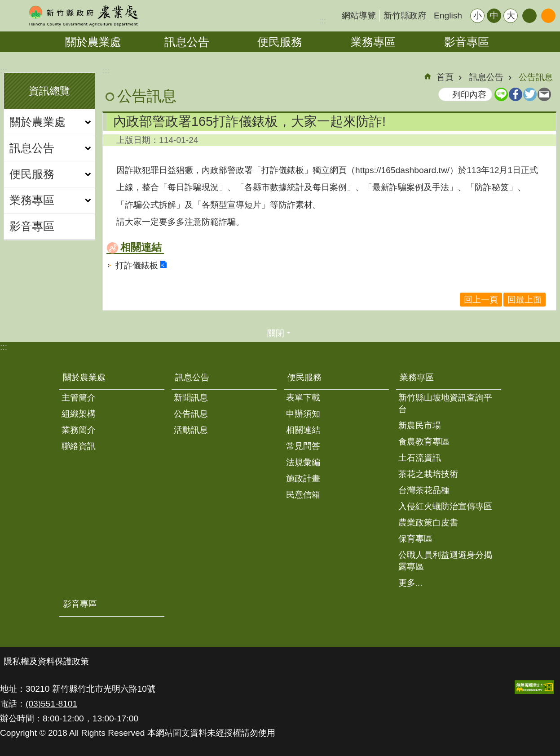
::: (322, 20)
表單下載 (303, 398)
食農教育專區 (424, 442)
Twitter (530, 94)
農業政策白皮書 (428, 523)
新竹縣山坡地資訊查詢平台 (445, 403)
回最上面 (525, 300)
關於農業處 (93, 42)
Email (544, 94)
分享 (529, 16)
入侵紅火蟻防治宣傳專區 (445, 506)
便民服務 (280, 42)
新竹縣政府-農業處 (83, 16)
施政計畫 (303, 478)
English (448, 16)
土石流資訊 (420, 458)
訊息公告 (187, 42)
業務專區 (373, 42)
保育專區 (415, 539)
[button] (534, 687)
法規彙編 (303, 462)
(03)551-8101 (51, 704)
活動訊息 (191, 430)
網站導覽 (359, 16)
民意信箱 (303, 495)
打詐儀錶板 (137, 265)
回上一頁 (481, 300)
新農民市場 (420, 425)
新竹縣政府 (405, 16)
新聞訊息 (191, 398)
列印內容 (469, 95)
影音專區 (467, 42)
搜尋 (548, 16)
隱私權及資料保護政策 (46, 661)
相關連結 (141, 247)
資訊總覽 (49, 91)
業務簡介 (79, 430)
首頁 (445, 77)
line (501, 94)
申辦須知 (303, 414)
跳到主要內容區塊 (5, 5)
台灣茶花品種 (424, 490)
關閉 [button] (276, 333)
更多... (410, 583)
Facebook (516, 94)
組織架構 (79, 414)
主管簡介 (79, 398)
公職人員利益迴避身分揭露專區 (445, 561)
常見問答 (303, 446)
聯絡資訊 (79, 446)
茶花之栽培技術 (428, 474)
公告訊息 (536, 77)
